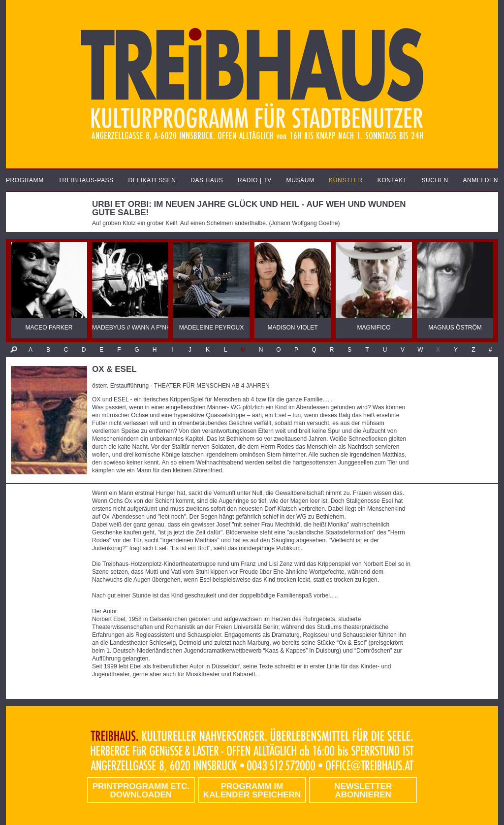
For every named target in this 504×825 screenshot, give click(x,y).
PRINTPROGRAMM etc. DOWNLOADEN (141, 791)
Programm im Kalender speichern (252, 791)
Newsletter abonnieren (363, 791)
